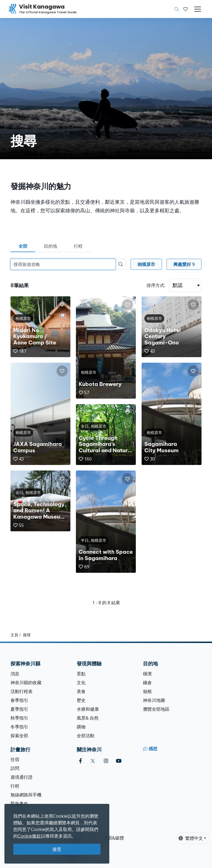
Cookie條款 (29, 836)
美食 (81, 691)
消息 (15, 674)
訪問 (15, 768)
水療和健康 (88, 709)
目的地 (51, 246)
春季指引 (19, 700)
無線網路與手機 (26, 795)
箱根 (147, 691)
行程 (78, 246)
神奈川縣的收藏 (26, 683)
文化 (81, 683)
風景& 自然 (88, 718)
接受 (57, 849)
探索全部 (19, 736)
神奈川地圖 (154, 700)
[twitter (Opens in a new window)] (93, 761)
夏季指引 (19, 709)
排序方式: (156, 285)
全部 (23, 246)
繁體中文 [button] (191, 838)
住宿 (15, 759)
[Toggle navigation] (198, 9)
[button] (185, 9)
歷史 (81, 700)
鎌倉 (147, 683)
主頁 (14, 635)
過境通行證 (22, 777)
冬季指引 (19, 727)
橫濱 (147, 674)
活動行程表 (22, 691)
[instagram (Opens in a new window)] (106, 761)
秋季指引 (19, 718)
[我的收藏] (185, 9)
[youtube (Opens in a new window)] (119, 761)
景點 (81, 674)
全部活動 (86, 736)
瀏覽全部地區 (156, 709)
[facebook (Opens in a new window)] (80, 761)
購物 (81, 727)
